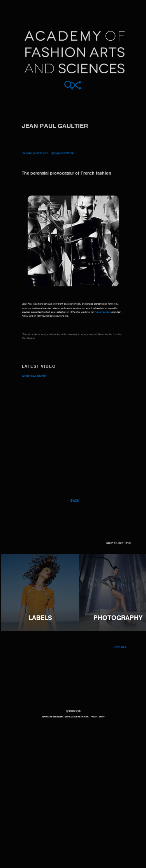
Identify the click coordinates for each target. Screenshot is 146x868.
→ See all (119, 647)
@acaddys (73, 711)
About (102, 717)
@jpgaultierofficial (63, 153)
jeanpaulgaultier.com (35, 153)
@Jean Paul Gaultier (34, 376)
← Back (73, 501)
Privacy (94, 717)
